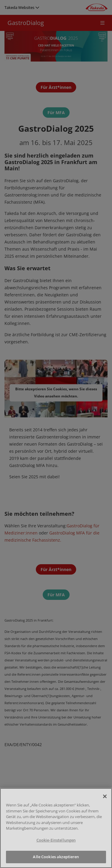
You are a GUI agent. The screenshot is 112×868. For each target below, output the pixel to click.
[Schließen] (105, 796)
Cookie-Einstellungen (56, 840)
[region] (56, 828)
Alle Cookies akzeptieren (56, 857)
